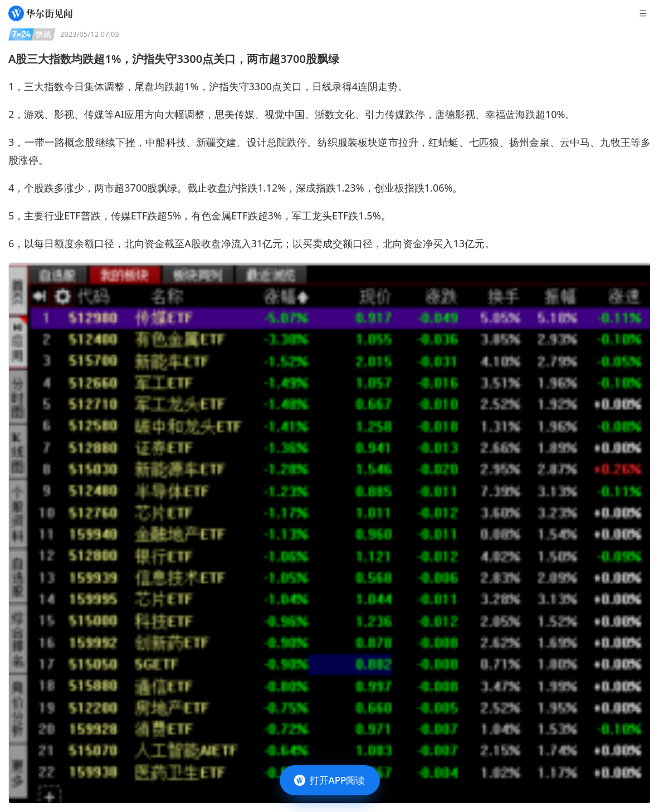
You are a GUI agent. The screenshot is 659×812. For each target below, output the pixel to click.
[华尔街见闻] (40, 13)
